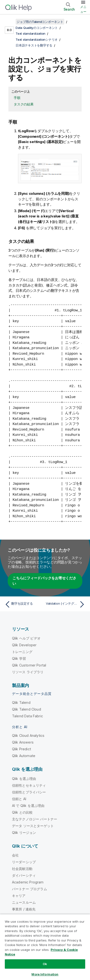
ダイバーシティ (24, 875)
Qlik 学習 (19, 658)
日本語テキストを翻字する (34, 45)
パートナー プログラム (30, 889)
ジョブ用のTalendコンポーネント (40, 22)
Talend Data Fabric (27, 716)
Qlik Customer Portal (29, 665)
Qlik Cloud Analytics (28, 735)
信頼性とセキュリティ (29, 785)
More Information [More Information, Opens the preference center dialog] (45, 974)
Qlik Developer (24, 645)
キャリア (19, 896)
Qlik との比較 (22, 812)
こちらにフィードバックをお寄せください (44, 581)
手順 (17, 98)
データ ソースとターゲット (33, 826)
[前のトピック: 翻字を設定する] (24, 604)
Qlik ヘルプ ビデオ (26, 638)
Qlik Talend (21, 702)
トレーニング (22, 652)
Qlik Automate (24, 756)
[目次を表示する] (10, 22)
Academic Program (28, 882)
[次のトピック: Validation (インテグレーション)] (66, 604)
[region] (45, 947)
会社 (15, 855)
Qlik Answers (23, 742)
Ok (45, 964)
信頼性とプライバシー (29, 792)
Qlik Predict (21, 749)
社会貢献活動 (22, 869)
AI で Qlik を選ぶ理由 (28, 806)
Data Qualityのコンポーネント (37, 28)
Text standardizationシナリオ (37, 39)
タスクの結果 (24, 104)
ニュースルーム (24, 902)
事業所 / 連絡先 (24, 909)
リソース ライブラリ (28, 672)
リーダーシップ (24, 862)
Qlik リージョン (24, 833)
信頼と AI (19, 799)
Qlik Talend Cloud (27, 709)
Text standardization (30, 33)
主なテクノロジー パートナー (35, 819)
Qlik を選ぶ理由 (24, 779)
